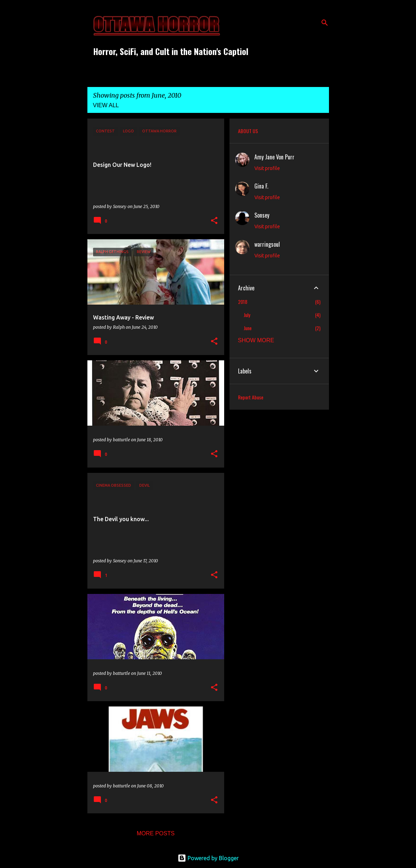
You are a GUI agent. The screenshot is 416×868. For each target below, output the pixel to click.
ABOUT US (248, 131)
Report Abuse (251, 397)
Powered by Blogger (208, 858)
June (248, 328)
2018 (243, 302)
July (247, 315)
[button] (214, 221)
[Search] (325, 23)
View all (106, 105)
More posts (156, 833)
